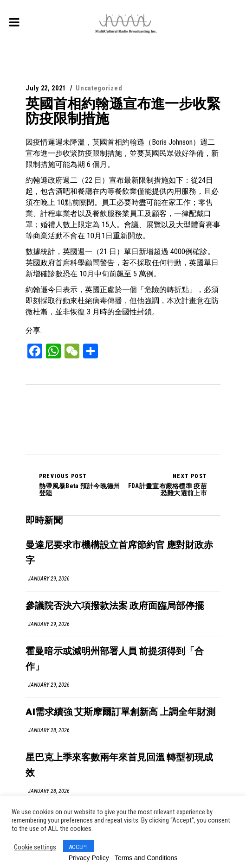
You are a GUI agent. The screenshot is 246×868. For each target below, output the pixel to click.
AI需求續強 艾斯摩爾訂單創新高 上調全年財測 (120, 712)
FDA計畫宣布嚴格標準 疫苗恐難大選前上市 (165, 485)
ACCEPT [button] (79, 847)
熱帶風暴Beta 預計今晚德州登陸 (81, 485)
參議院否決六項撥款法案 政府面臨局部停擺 (115, 606)
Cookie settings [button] (35, 847)
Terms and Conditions (146, 858)
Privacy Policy (89, 858)
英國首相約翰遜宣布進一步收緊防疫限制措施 (123, 111)
